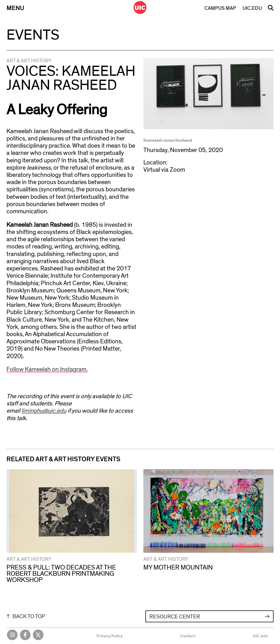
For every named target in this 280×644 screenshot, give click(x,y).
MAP (220, 8)
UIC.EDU (252, 8)
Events (33, 35)
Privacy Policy (110, 636)
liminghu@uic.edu (44, 411)
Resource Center (175, 617)
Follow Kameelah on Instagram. (47, 369)
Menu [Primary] (15, 8)
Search (271, 10)
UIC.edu (260, 636)
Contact (188, 636)
